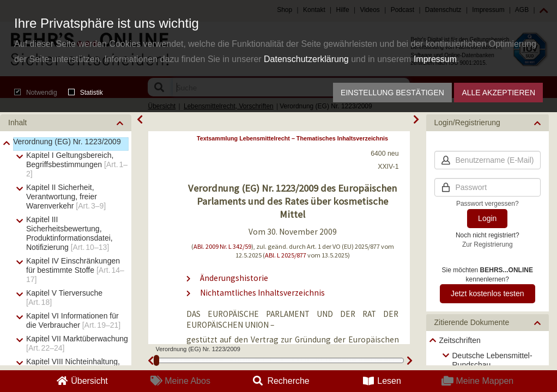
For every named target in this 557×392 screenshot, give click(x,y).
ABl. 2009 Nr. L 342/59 (222, 246)
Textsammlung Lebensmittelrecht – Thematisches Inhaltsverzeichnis (292, 138)
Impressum (435, 59)
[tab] (66, 123)
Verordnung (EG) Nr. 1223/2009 (67, 142)
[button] (66, 123)
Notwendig (36, 93)
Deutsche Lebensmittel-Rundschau (492, 360)
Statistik (86, 93)
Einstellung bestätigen (392, 93)
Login (487, 218)
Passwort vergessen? (488, 204)
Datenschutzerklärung (306, 59)
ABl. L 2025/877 (286, 255)
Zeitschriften (460, 340)
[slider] (156, 360)
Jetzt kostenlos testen (488, 293)
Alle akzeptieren (498, 93)
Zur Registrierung (488, 244)
